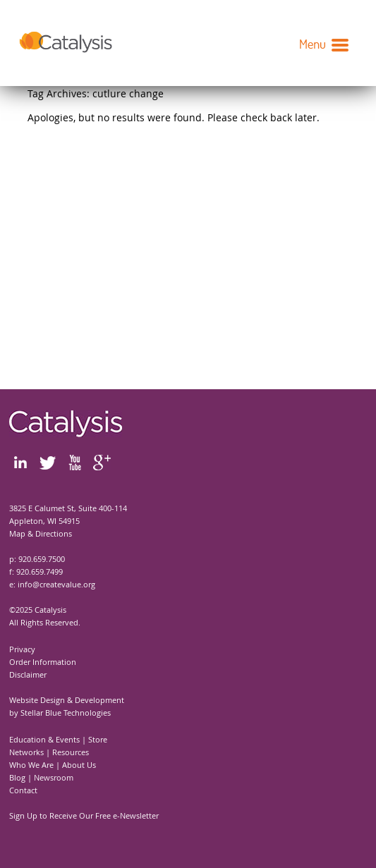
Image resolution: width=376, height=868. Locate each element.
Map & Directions (41, 533)
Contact (23, 790)
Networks (26, 752)
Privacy (22, 649)
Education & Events (44, 739)
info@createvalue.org (56, 584)
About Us (79, 765)
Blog (17, 777)
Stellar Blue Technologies (66, 713)
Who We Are (31, 765)
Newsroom (54, 777)
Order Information (43, 662)
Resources (71, 752)
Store (98, 739)
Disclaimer (28, 674)
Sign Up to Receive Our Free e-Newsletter (84, 815)
